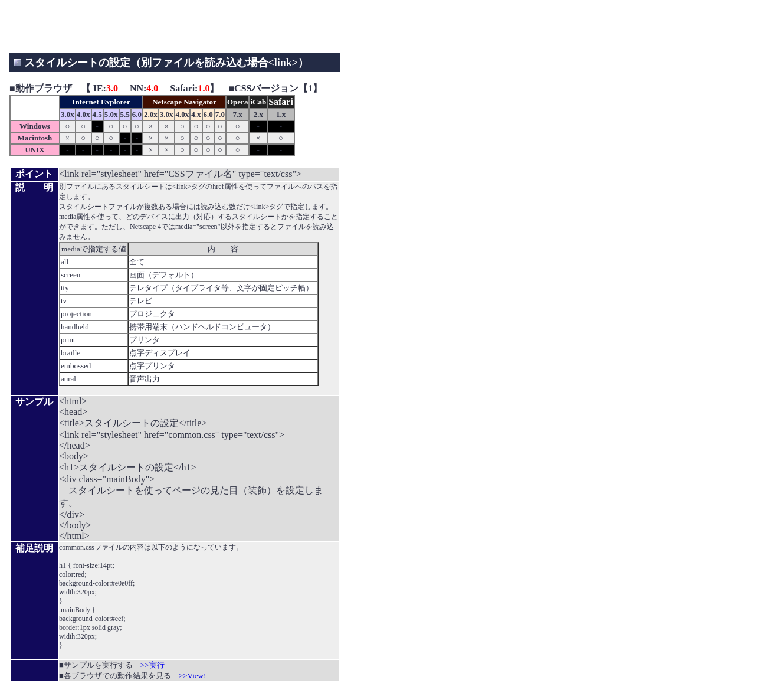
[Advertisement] (224, 27)
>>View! (192, 676)
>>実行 (152, 665)
